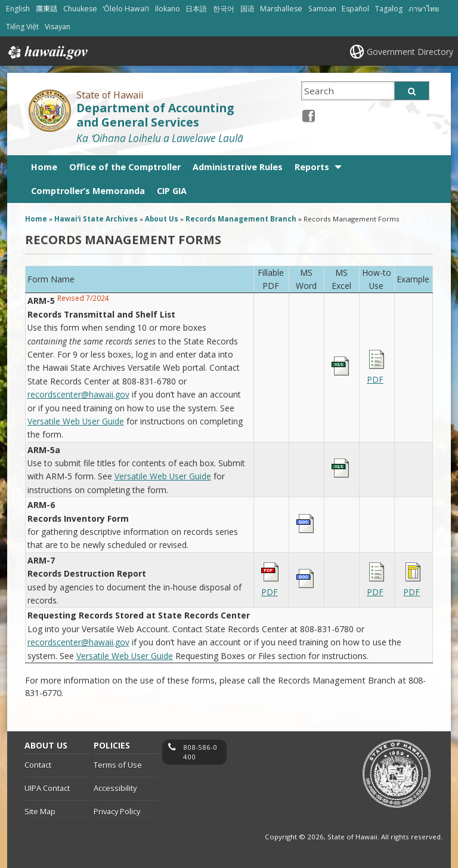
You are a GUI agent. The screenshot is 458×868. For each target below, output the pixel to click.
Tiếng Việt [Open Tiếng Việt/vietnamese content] (22, 27)
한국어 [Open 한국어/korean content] (224, 9)
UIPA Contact (47, 788)
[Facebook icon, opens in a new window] (309, 116)
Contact (38, 765)
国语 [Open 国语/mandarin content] (247, 9)
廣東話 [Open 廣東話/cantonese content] (47, 9)
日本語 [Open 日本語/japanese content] (196, 9)
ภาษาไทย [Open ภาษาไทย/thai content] (424, 9)
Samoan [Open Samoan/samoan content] (322, 9)
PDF (375, 379)
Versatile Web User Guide (76, 421)
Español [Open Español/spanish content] (355, 9)
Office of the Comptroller (125, 167)
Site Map (40, 811)
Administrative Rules (238, 167)
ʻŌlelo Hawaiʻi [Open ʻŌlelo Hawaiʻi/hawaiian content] (126, 9)
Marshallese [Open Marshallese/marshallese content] (281, 9)
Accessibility (115, 788)
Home (44, 167)
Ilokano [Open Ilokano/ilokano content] (168, 9)
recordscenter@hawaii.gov (78, 394)
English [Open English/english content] (18, 9)
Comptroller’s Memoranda (88, 191)
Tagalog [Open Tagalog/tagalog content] (389, 9)
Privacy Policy (117, 811)
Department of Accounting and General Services (155, 116)
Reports (312, 167)
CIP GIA (172, 191)
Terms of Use (118, 765)
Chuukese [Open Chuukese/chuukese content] (80, 9)
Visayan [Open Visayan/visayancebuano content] (58, 27)
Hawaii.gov (47, 53)
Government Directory (410, 52)
